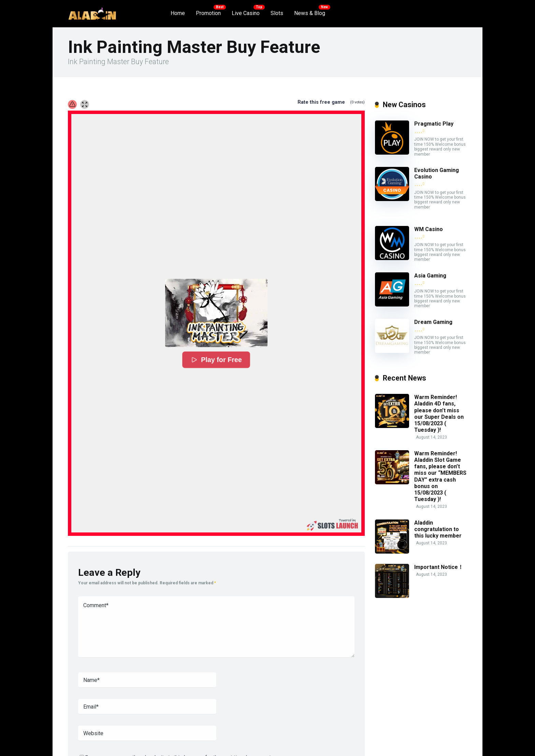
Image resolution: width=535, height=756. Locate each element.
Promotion (208, 13)
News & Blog (310, 13)
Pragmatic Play (434, 124)
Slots (277, 13)
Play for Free (216, 360)
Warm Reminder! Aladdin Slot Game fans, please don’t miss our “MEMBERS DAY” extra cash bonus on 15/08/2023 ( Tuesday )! (440, 476)
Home (178, 13)
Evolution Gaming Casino (437, 173)
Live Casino (246, 13)
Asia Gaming (430, 276)
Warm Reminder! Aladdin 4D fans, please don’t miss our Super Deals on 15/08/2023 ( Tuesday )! (439, 413)
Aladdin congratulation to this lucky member (438, 529)
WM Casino (429, 229)
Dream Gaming (433, 322)
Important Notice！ (439, 567)
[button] (216, 313)
